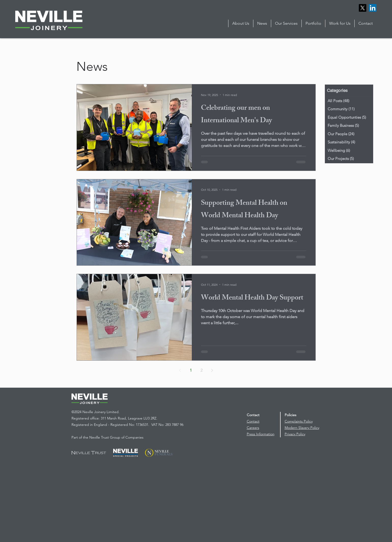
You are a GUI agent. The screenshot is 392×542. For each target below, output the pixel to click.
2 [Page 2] (201, 370)
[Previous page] (180, 370)
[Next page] (212, 370)
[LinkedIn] (373, 8)
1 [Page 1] (191, 370)
